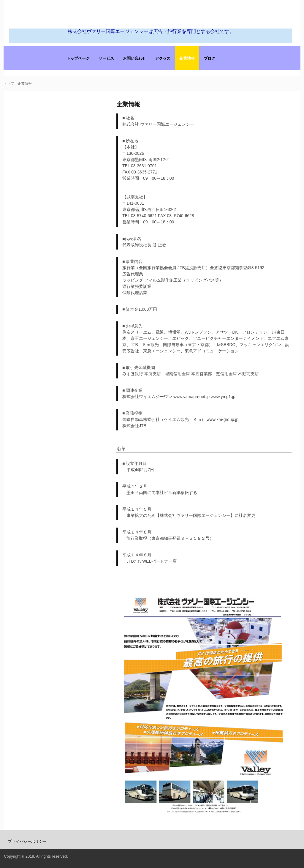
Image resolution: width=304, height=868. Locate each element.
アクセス (163, 58)
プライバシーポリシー (27, 841)
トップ (9, 83)
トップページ (78, 58)
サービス (106, 58)
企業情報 (187, 58)
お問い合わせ (134, 58)
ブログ (209, 58)
